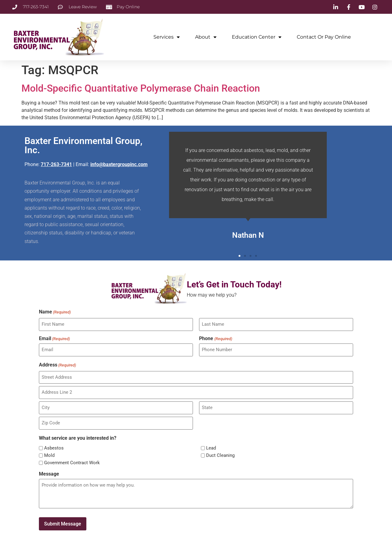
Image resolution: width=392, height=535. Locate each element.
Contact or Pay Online (324, 37)
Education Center (257, 37)
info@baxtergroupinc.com (119, 164)
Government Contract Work (72, 460)
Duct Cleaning (220, 453)
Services (167, 37)
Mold (49, 453)
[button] (239, 256)
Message (49, 472)
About (206, 37)
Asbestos (54, 446)
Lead (211, 446)
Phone (215, 338)
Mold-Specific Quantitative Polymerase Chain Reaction (141, 88)
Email (54, 338)
